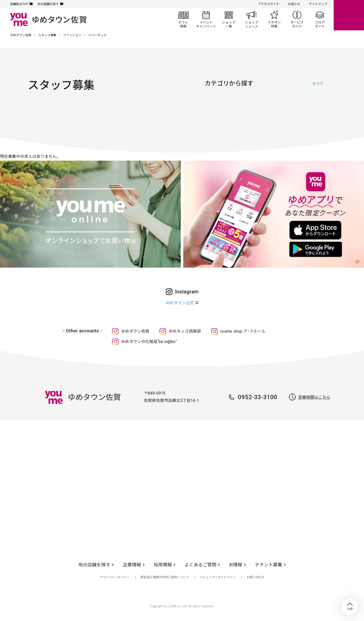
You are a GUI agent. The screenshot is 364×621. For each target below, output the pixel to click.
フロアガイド (320, 19)
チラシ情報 (183, 19)
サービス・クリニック (318, 108)
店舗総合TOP (19, 4)
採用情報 (163, 565)
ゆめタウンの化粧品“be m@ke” (149, 342)
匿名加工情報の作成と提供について (165, 577)
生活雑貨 (268, 108)
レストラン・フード (293, 108)
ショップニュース (252, 19)
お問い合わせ (256, 577)
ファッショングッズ (243, 108)
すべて (318, 84)
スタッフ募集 (47, 35)
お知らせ (294, 4)
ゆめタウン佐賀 (21, 35)
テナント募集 (268, 565)
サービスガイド (297, 19)
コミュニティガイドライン (218, 577)
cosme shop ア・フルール (243, 331)
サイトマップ (318, 4)
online (349, 15)
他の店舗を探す (48, 4)
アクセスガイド (269, 4)
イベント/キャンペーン (206, 19)
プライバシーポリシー (115, 577)
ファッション (72, 35)
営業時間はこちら (314, 397)
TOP (350, 607)
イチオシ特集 (274, 19)
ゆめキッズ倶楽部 (185, 331)
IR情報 (236, 565)
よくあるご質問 (200, 565)
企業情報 (132, 565)
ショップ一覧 (229, 19)
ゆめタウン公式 (180, 303)
